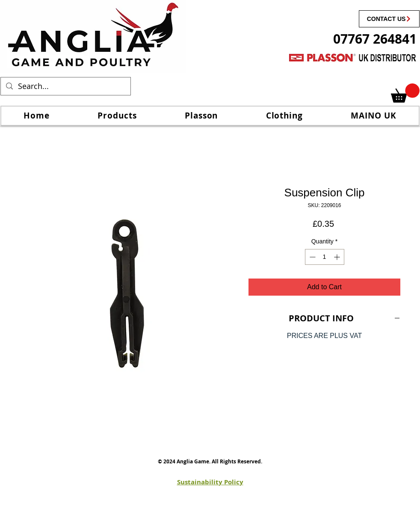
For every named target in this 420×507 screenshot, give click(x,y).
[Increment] (338, 257)
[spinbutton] (325, 257)
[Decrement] (312, 257)
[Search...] (65, 86)
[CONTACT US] (389, 19)
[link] (405, 93)
